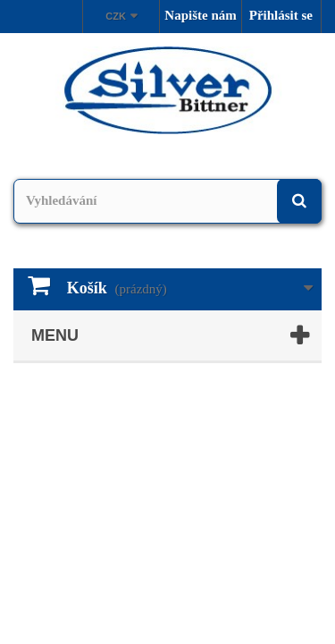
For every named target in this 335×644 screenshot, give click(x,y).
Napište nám (200, 15)
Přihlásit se (281, 15)
